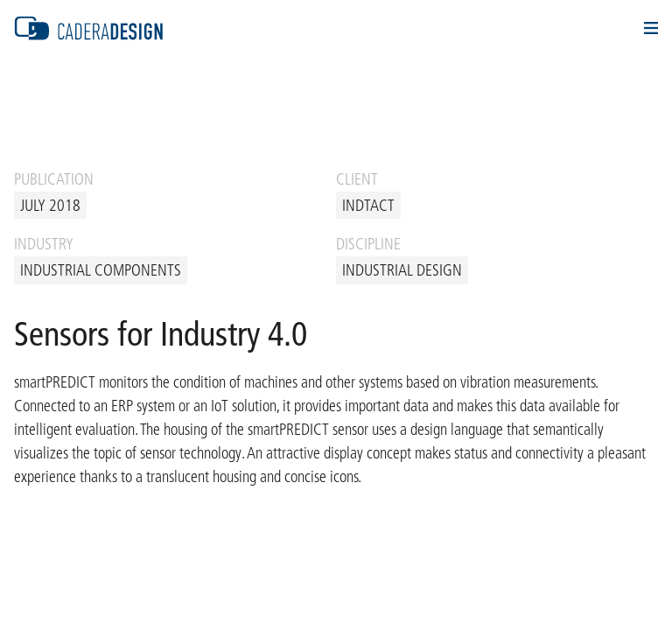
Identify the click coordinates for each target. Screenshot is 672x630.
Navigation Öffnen (651, 28)
